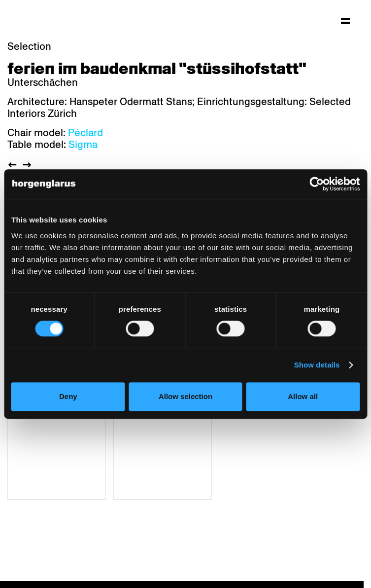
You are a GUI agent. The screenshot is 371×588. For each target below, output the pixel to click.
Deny (68, 396)
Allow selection (185, 396)
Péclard (85, 133)
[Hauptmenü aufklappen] (345, 21)
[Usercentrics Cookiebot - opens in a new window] (317, 184)
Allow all (303, 396)
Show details (317, 365)
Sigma (83, 145)
